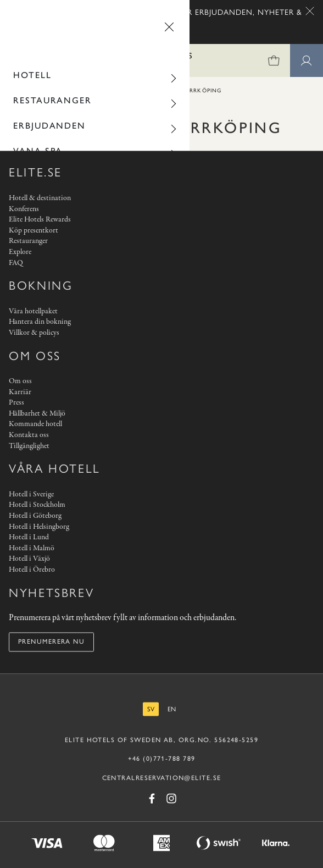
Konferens (24, 209)
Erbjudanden (49, 126)
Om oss (20, 382)
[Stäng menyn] (169, 27)
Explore (20, 252)
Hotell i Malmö (32, 548)
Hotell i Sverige (31, 494)
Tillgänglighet (29, 446)
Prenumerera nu (51, 642)
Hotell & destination (40, 198)
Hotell (32, 75)
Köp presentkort (34, 231)
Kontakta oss (29, 436)
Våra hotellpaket (33, 311)
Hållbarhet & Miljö (37, 414)
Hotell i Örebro (32, 570)
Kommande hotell (35, 425)
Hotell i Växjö (29, 559)
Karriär (20, 392)
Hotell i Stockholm (37, 505)
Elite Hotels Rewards (40, 220)
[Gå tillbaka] (20, 27)
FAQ (16, 263)
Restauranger (52, 100)
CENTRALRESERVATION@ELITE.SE (162, 778)
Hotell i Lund (29, 538)
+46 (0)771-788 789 (162, 759)
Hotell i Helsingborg (39, 527)
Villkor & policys (34, 333)
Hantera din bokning (40, 322)
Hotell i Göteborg (35, 516)
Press (16, 403)
